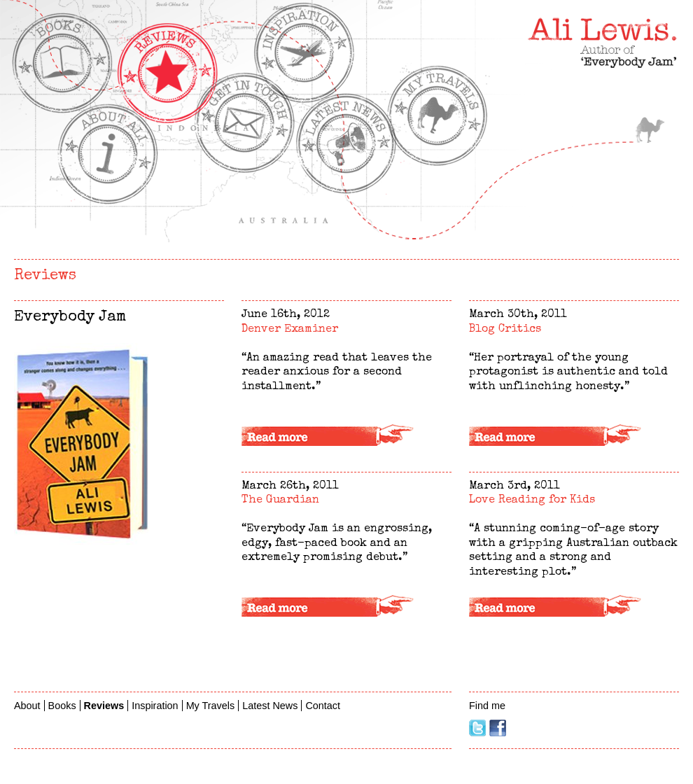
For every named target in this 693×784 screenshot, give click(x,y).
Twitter (477, 728)
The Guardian (280, 500)
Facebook (498, 728)
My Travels (649, 129)
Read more (346, 437)
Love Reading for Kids (532, 500)
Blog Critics (505, 330)
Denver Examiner (290, 330)
